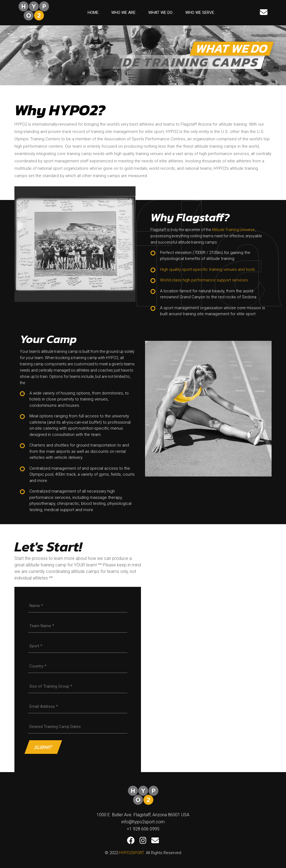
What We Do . (161, 13)
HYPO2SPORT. (132, 853)
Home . (94, 13)
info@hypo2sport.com (143, 822)
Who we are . (124, 13)
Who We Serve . (201, 13)
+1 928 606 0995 (143, 829)
